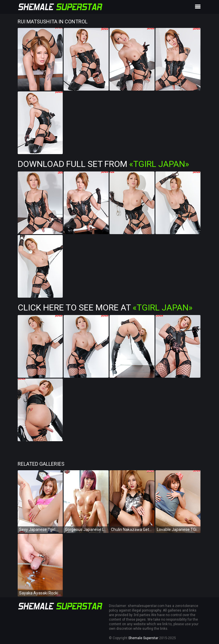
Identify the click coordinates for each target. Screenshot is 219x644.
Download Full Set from (103, 164)
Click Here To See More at (105, 307)
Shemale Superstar (143, 638)
